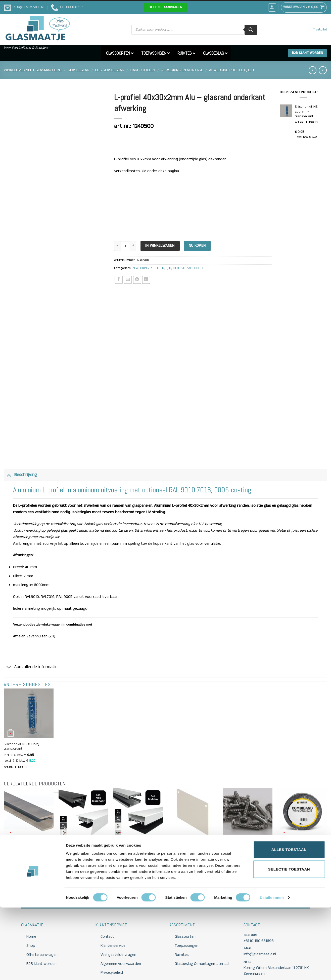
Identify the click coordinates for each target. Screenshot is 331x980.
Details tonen (272, 970)
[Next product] (313, 70)
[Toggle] (9, 432)
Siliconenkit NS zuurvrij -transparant (23, 704)
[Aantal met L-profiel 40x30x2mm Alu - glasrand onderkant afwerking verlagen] (117, 246)
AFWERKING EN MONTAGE (182, 70)
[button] (272, 7)
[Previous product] (323, 70)
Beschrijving (20, 432)
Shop (31, 903)
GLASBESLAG (79, 70)
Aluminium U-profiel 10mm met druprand (28, 803)
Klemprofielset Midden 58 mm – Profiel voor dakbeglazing (138, 803)
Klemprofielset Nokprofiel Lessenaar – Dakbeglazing (79, 803)
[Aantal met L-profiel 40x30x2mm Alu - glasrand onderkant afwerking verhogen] (133, 246)
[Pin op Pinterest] (137, 280)
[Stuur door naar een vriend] (128, 280)
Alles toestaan (289, 922)
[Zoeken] (251, 30)
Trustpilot (320, 30)
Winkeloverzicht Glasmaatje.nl (33, 70)
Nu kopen (197, 246)
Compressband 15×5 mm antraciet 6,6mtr (296, 803)
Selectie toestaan (289, 942)
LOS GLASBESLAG (110, 70)
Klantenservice (113, 903)
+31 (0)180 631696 (259, 898)
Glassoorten (185, 894)
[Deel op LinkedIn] (146, 280)
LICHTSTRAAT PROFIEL (188, 268)
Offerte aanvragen (235, 855)
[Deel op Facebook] (119, 280)
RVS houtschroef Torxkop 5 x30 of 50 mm (247, 803)
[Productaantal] (125, 246)
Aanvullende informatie (31, 625)
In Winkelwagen (160, 246)
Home (31, 894)
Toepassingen (186, 903)
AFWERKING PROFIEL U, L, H (231, 70)
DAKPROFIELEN (143, 70)
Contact (282, 855)
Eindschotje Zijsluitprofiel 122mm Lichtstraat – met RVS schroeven (193, 805)
